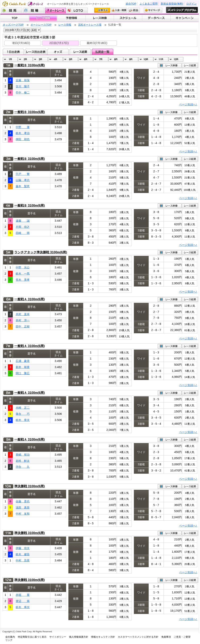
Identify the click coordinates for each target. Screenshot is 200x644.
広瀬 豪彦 (23, 361)
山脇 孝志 (23, 180)
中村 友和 (23, 514)
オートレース (55, 10)
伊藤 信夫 (23, 548)
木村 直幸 (23, 314)
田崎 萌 (23, 233)
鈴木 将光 (23, 607)
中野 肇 (23, 127)
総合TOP (131, 4)
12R (176, 59)
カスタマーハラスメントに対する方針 (138, 637)
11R (161, 59)
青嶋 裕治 (23, 455)
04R (55, 59)
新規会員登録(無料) (172, 4)
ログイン (191, 4)
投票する (102, 10)
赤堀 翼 (23, 595)
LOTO (77, 10)
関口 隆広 (23, 373)
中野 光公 (23, 267)
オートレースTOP (41, 25)
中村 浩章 (23, 560)
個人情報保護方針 (79, 637)
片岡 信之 (23, 227)
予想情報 (71, 18)
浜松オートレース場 (90, 25)
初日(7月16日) (21, 43)
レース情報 (43, 18)
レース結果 (80, 52)
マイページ (153, 10)
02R (25, 59)
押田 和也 (23, 139)
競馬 (12, 10)
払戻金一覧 (102, 52)
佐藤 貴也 (23, 501)
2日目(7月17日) (59, 43)
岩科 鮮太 (23, 461)
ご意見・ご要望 (182, 637)
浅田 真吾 (23, 508)
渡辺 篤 (23, 601)
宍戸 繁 (23, 174)
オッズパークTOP (13, 25)
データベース (156, 18)
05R (71, 59)
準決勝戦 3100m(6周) (30, 486)
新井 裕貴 (23, 367)
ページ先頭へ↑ (188, 104)
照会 (134, 10)
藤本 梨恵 (23, 186)
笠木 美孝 (23, 280)
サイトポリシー (58, 637)
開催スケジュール (128, 18)
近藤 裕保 (23, 80)
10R (146, 59)
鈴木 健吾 (23, 554)
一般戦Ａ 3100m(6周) (30, 299)
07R (101, 59)
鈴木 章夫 (23, 420)
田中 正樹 (23, 326)
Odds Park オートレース (23, 4)
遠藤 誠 (23, 221)
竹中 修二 (23, 93)
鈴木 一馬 (23, 274)
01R (10, 59)
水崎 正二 (23, 408)
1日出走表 (13, 52)
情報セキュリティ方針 (103, 637)
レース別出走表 (36, 52)
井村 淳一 (23, 320)
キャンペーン (185, 18)
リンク (9, 640)
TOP (15, 18)
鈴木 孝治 (23, 133)
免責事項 (166, 637)
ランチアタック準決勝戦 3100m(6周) (41, 252)
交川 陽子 (23, 86)
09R (131, 59)
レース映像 (100, 18)
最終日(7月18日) (97, 43)
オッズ (58, 52)
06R (86, 59)
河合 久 (23, 467)
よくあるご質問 (149, 4)
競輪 (34, 10)
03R (40, 59)
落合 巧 (23, 414)
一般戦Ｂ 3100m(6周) (30, 65)
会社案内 (10, 637)
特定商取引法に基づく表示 (32, 637)
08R (116, 59)
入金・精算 (119, 10)
